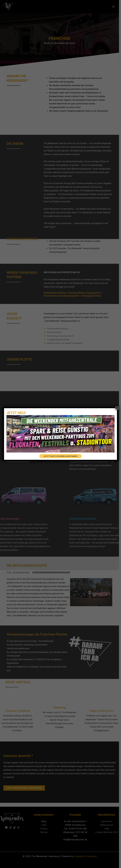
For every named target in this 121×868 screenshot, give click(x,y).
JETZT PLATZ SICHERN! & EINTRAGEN (60, 456)
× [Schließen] (117, 408)
